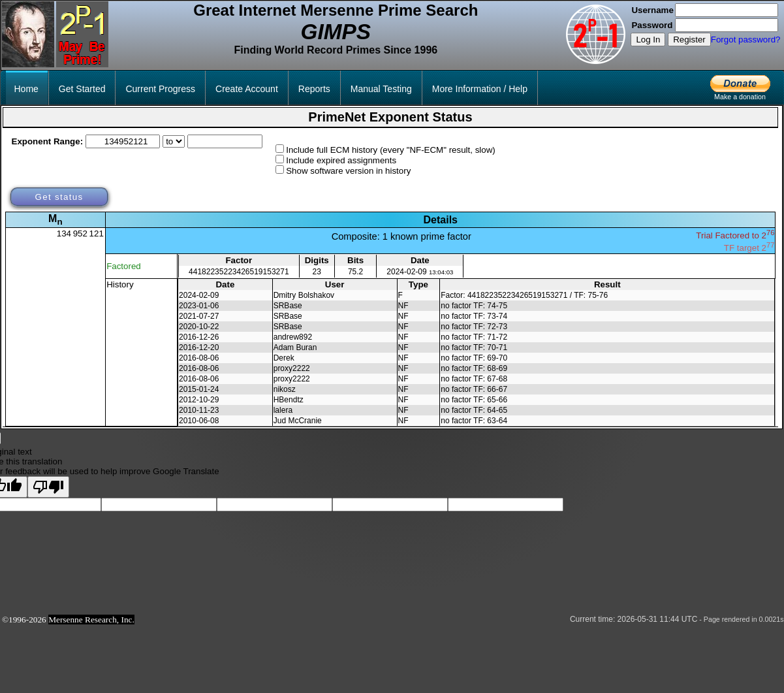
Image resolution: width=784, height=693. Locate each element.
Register (689, 40)
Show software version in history (348, 171)
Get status (59, 197)
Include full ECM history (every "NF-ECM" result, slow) (391, 150)
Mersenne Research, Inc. (91, 620)
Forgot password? (746, 40)
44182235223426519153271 (239, 272)
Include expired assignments (341, 160)
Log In (648, 40)
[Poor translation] (48, 487)
